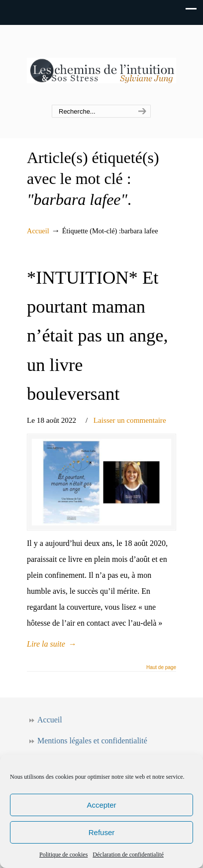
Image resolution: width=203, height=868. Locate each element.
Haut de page (161, 668)
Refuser (102, 832)
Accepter (101, 805)
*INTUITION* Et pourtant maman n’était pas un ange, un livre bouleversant (98, 336)
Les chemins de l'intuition (101, 65)
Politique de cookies (63, 855)
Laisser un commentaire (130, 420)
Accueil (38, 231)
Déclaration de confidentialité (128, 855)
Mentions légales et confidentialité (92, 741)
